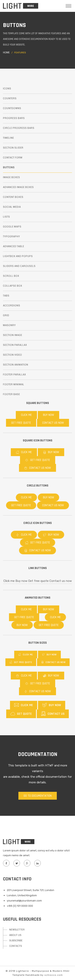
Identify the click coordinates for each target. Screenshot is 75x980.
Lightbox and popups (18, 256)
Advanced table (14, 246)
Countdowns (12, 108)
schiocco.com (54, 975)
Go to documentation (38, 796)
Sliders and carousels (19, 266)
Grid (6, 315)
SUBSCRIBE (16, 941)
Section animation (16, 365)
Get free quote (21, 423)
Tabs (6, 296)
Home (6, 53)
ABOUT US (15, 935)
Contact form (13, 158)
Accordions (12, 306)
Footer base (11, 394)
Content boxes (13, 197)
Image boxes (11, 177)
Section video (12, 355)
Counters (10, 99)
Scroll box (11, 276)
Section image (13, 335)
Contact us (53, 714)
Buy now (48, 415)
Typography (11, 237)
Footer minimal (14, 385)
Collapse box (13, 286)
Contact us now (53, 423)
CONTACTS (16, 946)
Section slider (13, 148)
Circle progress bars (19, 128)
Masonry (9, 325)
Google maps (12, 227)
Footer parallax (14, 375)
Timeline (8, 138)
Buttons (9, 168)
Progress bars (14, 118)
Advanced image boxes (18, 187)
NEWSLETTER (17, 930)
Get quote (21, 714)
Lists (6, 217)
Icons (7, 89)
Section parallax (15, 345)
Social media (12, 207)
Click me (26, 415)
